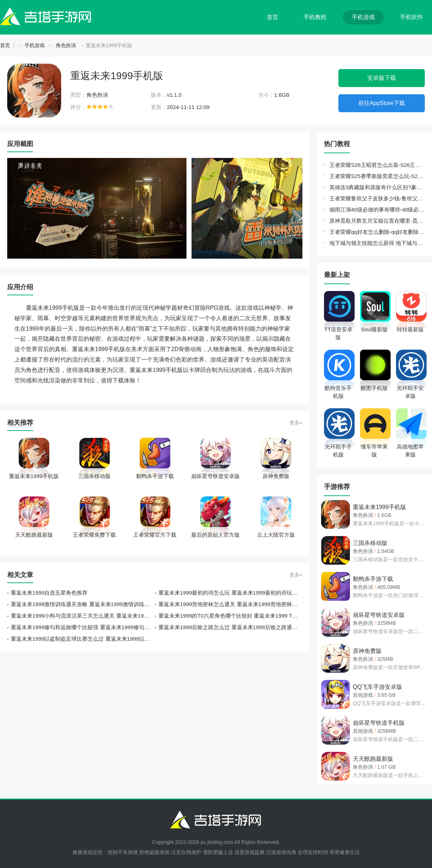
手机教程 (315, 17)
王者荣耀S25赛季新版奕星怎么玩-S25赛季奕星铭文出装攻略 (377, 176)
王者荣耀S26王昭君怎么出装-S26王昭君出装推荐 (377, 165)
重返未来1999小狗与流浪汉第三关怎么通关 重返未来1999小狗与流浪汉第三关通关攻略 (83, 616)
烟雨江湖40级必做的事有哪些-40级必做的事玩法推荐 (377, 210)
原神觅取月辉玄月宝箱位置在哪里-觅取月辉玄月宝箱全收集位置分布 (377, 221)
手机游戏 (363, 17)
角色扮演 (66, 45)
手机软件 (411, 17)
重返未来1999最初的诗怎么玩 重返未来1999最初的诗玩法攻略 (230, 593)
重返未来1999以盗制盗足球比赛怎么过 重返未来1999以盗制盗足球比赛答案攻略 (83, 639)
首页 (273, 17)
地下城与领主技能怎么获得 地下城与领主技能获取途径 (377, 243)
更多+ (296, 423)
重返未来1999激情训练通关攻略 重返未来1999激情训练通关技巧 (83, 604)
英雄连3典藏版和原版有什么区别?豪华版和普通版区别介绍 (377, 187)
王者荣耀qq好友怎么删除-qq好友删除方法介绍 (377, 232)
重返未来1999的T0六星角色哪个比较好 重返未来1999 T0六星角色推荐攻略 (230, 616)
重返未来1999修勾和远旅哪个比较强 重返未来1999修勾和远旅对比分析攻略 (83, 627)
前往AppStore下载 (382, 103)
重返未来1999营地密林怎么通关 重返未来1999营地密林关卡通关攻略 (230, 604)
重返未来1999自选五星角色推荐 (49, 593)
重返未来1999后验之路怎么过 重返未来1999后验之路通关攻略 (230, 627)
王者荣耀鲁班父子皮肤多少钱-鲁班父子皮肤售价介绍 (377, 198)
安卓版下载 (382, 78)
